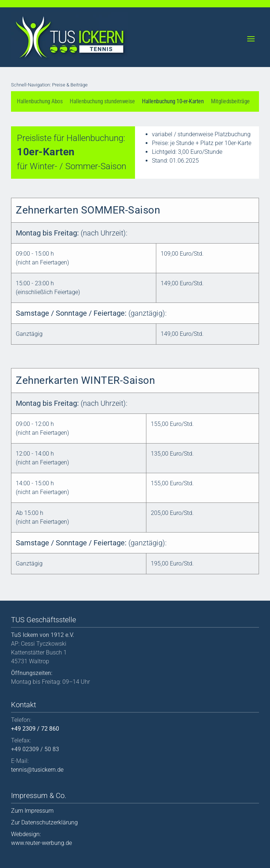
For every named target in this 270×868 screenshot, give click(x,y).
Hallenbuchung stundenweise (102, 101)
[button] (251, 37)
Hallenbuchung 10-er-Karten (173, 101)
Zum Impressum (32, 811)
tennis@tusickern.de (37, 770)
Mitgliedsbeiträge (230, 101)
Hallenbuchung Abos (40, 101)
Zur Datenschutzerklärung (44, 822)
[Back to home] (70, 36)
